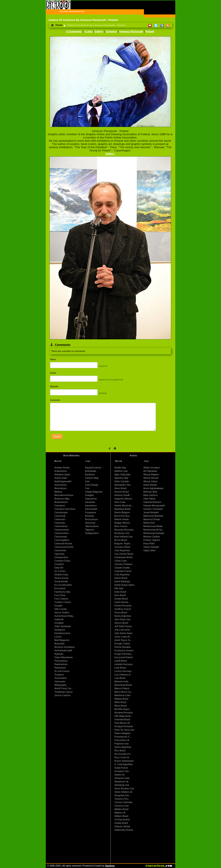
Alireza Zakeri (150, 481)
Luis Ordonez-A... (123, 675)
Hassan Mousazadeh (154, 505)
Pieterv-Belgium (122, 733)
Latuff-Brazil (121, 661)
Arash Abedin (150, 485)
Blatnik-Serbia (122, 519)
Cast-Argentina (122, 550)
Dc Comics (60, 571)
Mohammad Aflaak (153, 526)
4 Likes (89, 31)
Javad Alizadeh (151, 512)
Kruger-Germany (123, 654)
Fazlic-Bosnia (121, 602)
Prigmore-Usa (122, 744)
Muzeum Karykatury (65, 647)
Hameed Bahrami (152, 502)
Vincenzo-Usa (122, 806)
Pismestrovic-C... (123, 737)
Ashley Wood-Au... (124, 505)
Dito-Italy (119, 588)
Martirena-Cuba (122, 695)
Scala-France (121, 768)
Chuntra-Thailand (123, 564)
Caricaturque (61, 512)
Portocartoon (61, 661)
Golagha (89, 495)
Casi (87, 481)
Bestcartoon (61, 488)
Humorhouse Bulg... (65, 616)
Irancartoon (91, 505)
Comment (55, 400)
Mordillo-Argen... (123, 709)
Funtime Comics (63, 602)
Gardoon (110, 866)
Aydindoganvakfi (63, 481)
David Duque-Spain (124, 585)
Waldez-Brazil (121, 809)
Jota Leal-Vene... (123, 630)
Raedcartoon (61, 664)
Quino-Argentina (123, 747)
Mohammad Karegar (154, 533)
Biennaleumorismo (64, 495)
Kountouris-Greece (124, 650)
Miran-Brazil (121, 706)
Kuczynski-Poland (124, 657)
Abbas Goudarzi (152, 468)
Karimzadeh (91, 509)
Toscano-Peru (122, 799)
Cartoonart (60, 519)
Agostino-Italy (121, 478)
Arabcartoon (61, 471)
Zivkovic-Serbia (122, 826)
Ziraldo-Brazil (121, 823)
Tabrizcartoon (92, 526)
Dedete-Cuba (61, 574)
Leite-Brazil (120, 668)
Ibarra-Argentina (123, 616)
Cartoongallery (62, 540)
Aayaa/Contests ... (94, 468)
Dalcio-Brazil (121, 578)
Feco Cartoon (61, 599)
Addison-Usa (121, 471)
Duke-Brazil (120, 592)
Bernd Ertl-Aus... (123, 516)
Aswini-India (61, 478)
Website (54, 387)
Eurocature (60, 588)
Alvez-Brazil (120, 488)
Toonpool (59, 675)
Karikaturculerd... (63, 633)
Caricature (60, 505)
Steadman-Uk (121, 782)
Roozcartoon (92, 519)
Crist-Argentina (122, 574)
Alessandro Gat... (123, 485)
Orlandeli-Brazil (122, 719)
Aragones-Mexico (123, 499)
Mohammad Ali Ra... (154, 530)
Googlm (58, 606)
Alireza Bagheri (151, 474)
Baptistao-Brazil (122, 509)
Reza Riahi (149, 543)
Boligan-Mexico (122, 523)
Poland (150, 31)
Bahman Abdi (150, 492)
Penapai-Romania (124, 726)
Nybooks (59, 654)
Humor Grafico (62, 612)
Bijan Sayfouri (150, 495)
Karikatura (60, 630)
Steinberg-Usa (122, 785)
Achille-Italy (120, 468)
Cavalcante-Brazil (123, 557)
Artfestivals (91, 471)
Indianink (59, 619)
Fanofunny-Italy (62, 592)
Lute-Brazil (120, 678)
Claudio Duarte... (123, 568)
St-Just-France (62, 671)
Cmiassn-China (62, 561)
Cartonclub (60, 516)
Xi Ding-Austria (122, 819)
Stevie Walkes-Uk (123, 792)
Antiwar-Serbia (62, 468)
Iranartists (90, 502)
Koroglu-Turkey (122, 644)
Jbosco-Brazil (121, 623)
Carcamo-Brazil (122, 547)
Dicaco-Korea (61, 578)
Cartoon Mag (92, 478)
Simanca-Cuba (122, 778)
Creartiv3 (59, 564)
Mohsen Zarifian (152, 537)
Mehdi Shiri (149, 523)
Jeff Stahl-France (123, 626)
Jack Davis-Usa (122, 619)
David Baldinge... (123, 581)
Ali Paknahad (150, 471)
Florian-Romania (123, 606)
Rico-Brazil (120, 750)
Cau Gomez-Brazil (124, 554)
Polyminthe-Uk (122, 740)
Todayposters (92, 533)
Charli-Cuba (121, 561)
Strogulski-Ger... (123, 795)
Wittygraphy (60, 685)
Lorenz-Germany (123, 671)
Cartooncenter (62, 530)
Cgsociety (59, 554)
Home (57, 25)
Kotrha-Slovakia (122, 647)
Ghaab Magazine (94, 492)
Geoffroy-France (123, 609)
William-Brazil (121, 816)
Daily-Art (59, 568)
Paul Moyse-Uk (122, 723)
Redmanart (60, 668)
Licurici (58, 637)
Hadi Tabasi (149, 499)
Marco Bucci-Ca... (124, 692)
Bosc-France (121, 526)
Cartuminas (60, 550)
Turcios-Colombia (123, 802)
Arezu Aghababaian (153, 488)
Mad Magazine (62, 640)
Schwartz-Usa (122, 771)
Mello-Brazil (120, 702)
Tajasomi (90, 530)
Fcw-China (60, 595)
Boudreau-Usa (122, 533)
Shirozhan (90, 523)
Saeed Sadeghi (151, 547)
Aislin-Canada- (122, 481)
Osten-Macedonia (63, 657)
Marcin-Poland (122, 688)
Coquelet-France (123, 571)
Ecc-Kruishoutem (63, 585)
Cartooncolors (62, 533)
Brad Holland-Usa (123, 537)
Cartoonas (60, 523)
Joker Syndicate (63, 626)
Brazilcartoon (61, 502)
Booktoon (90, 474)
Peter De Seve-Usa (124, 730)
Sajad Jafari (149, 550)
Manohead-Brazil (123, 685)
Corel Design (92, 485)
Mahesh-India (121, 681)
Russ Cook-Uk (122, 757)
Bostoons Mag (62, 499)
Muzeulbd (59, 644)
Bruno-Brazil (121, 540)
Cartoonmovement (64, 547)
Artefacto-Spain (62, 474)
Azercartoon (61, 485)
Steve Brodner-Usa (124, 788)
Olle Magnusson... (124, 716)
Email (53, 373)
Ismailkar (59, 623)
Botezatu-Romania (124, 530)
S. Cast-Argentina (123, 764)
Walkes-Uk (120, 813)
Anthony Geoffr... (123, 495)
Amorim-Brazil (122, 492)
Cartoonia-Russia (63, 543)
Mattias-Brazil (121, 699)
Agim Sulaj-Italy (122, 474)
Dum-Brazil (120, 595)
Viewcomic (60, 681)
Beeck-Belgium (122, 512)
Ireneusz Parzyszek (131, 31)
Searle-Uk (119, 775)
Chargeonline (61, 557)
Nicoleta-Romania (124, 713)
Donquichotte (61, 581)
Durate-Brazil (121, 599)
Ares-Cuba (120, 502)
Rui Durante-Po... (123, 754)
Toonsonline (61, 678)
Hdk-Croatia (61, 609)
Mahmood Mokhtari (153, 516)
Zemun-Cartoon (62, 695)
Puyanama (91, 512)
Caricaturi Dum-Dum (65, 509)
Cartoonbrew (61, 526)
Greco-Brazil (121, 612)
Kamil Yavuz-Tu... (123, 640)
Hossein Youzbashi (153, 509)
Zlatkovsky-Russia (124, 830)
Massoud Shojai (152, 519)
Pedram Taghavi (152, 540)
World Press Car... (64, 688)
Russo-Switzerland (124, 761)
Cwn (87, 488)
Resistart (90, 516)
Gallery (99, 31)
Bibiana (58, 492)
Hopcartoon (91, 499)
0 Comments (74, 31)
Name (53, 359)
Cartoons (111, 31)
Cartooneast (61, 537)
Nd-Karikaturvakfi (63, 650)
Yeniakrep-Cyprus (63, 692)
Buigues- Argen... (123, 543)
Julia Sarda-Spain (123, 633)
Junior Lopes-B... (123, 637)
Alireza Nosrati (151, 478)
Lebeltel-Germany (124, 664)
